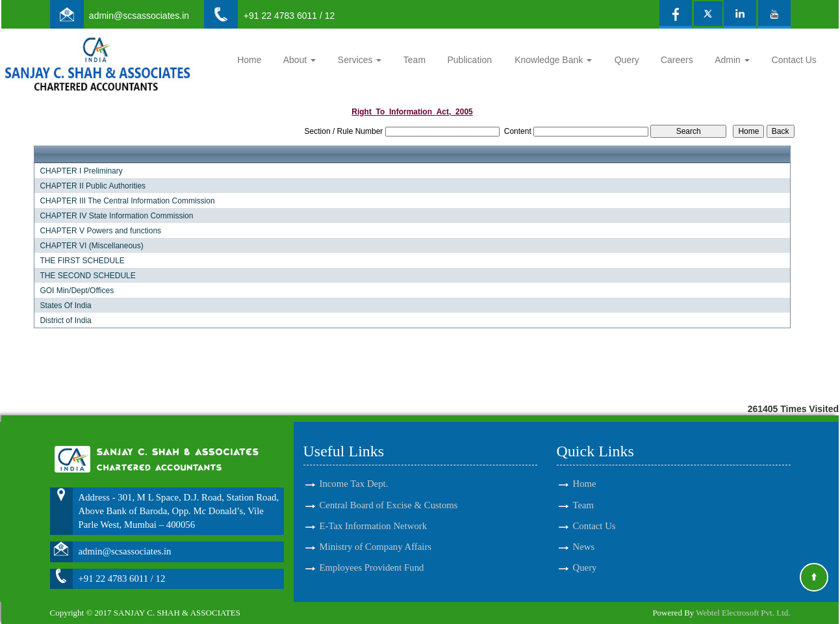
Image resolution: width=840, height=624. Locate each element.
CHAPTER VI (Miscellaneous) (91, 246)
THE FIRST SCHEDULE (82, 261)
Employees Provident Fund (372, 558)
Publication (469, 60)
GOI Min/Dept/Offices (77, 291)
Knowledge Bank (553, 60)
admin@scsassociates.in (139, 16)
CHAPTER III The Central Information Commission (127, 201)
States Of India (65, 305)
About (299, 60)
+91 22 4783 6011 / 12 (289, 16)
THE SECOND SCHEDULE (87, 276)
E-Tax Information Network (374, 517)
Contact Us (794, 60)
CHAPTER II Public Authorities (93, 186)
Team (414, 60)
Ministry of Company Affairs (376, 538)
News (584, 538)
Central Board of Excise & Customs (389, 496)
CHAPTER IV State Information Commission (116, 216)
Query (627, 60)
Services (360, 60)
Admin (732, 60)
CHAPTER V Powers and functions (100, 231)
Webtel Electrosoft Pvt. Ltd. (743, 613)
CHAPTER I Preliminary (81, 171)
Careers (677, 60)
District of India (65, 320)
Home (249, 60)
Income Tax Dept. (354, 475)
